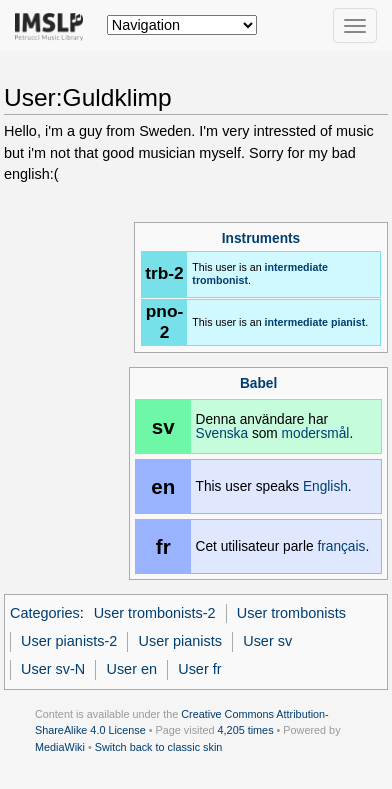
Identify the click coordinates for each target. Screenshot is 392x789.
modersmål (316, 433)
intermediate (296, 267)
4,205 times (246, 730)
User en (131, 669)
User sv (267, 641)
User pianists (180, 641)
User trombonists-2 (155, 613)
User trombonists (291, 613)
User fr (199, 669)
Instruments (261, 238)
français (341, 546)
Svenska (222, 433)
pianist (348, 322)
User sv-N (53, 669)
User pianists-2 (69, 641)
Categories (45, 613)
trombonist (220, 280)
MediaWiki (60, 747)
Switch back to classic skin (159, 747)
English (325, 486)
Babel (258, 383)
